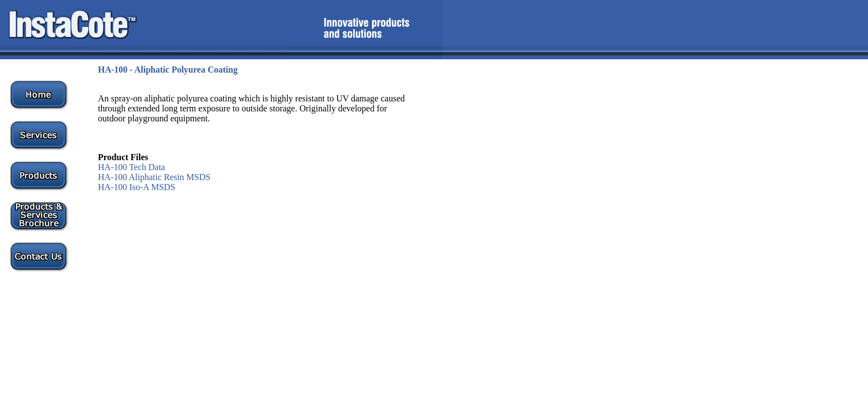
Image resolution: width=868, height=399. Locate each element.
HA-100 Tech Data (131, 167)
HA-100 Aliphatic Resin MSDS (154, 177)
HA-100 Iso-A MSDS (137, 187)
